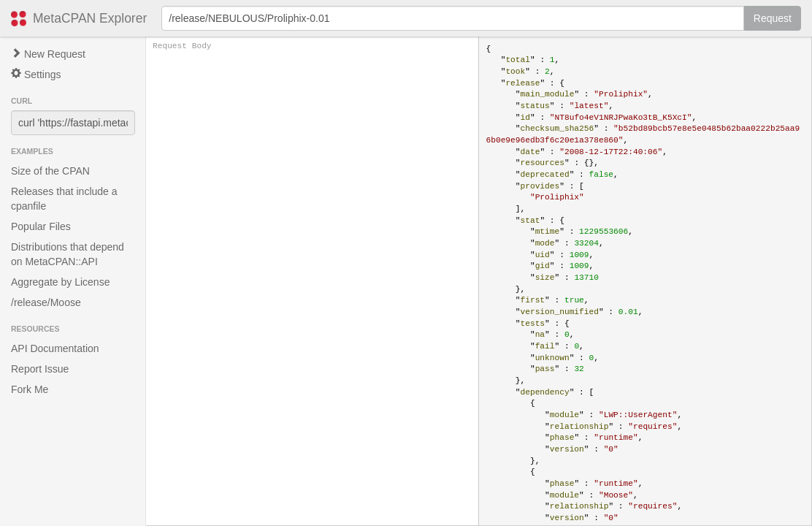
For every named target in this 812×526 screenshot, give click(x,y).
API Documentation (55, 348)
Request (773, 18)
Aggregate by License (60, 282)
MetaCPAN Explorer (90, 18)
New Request (48, 54)
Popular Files (41, 226)
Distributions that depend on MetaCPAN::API (68, 254)
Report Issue (40, 369)
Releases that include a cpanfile (64, 199)
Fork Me (30, 389)
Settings (36, 74)
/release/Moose (46, 302)
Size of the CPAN (50, 171)
